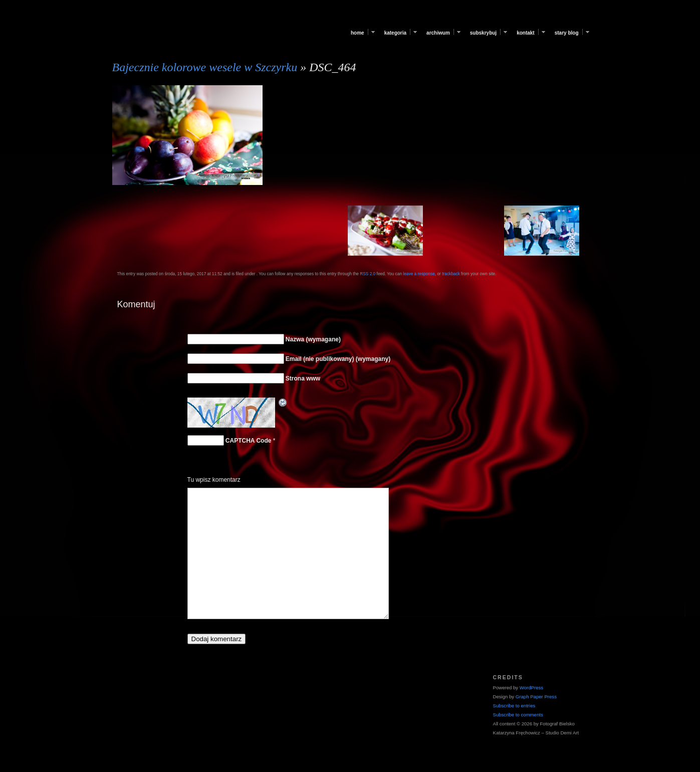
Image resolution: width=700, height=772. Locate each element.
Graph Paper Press (536, 697)
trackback (451, 274)
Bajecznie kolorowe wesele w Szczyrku (205, 67)
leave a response (419, 274)
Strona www (303, 378)
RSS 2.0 (368, 274)
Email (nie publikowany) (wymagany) (338, 359)
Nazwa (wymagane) (313, 339)
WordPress (531, 688)
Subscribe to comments (518, 715)
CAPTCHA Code (249, 441)
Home (358, 33)
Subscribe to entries (514, 706)
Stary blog (567, 33)
